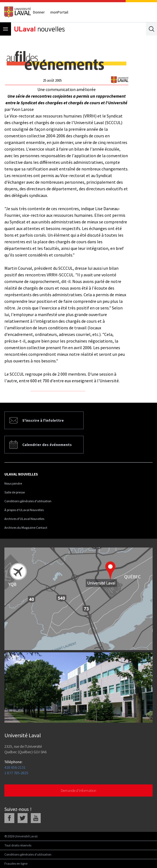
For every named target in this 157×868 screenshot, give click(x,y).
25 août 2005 (52, 80)
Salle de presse (15, 492)
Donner (39, 12)
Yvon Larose (23, 109)
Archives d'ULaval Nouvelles (24, 519)
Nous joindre (13, 483)
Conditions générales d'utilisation (28, 501)
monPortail (59, 12)
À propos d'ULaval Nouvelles (24, 510)
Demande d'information (78, 790)
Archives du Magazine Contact (26, 528)
